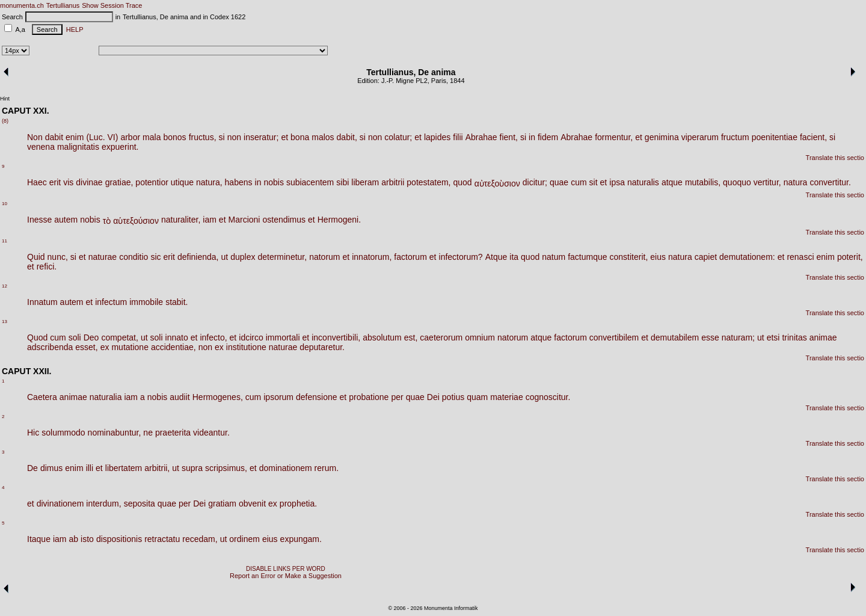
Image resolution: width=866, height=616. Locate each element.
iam (210, 220)
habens (239, 182)
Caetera (42, 397)
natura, (209, 182)
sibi (342, 182)
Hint (5, 99)
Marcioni (244, 220)
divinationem (60, 504)
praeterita (173, 433)
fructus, (203, 137)
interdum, (103, 504)
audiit (180, 397)
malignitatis (78, 147)
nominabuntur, (115, 433)
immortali (283, 337)
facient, (813, 137)
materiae (506, 397)
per (397, 397)
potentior (152, 182)
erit (55, 182)
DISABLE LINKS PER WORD (286, 569)
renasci (800, 257)
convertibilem (614, 337)
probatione (369, 397)
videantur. (211, 433)
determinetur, (282, 257)
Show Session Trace (112, 5)
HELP (73, 29)
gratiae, (119, 182)
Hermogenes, (218, 397)
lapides (437, 137)
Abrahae (481, 137)
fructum (735, 137)
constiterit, (629, 257)
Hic (33, 433)
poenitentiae (775, 137)
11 (5, 241)
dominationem (286, 468)
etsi (773, 337)
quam (477, 397)
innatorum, (372, 257)
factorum (410, 257)
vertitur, (767, 182)
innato (177, 337)
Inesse (39, 220)
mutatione (130, 347)
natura (796, 182)
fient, (509, 137)
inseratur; (261, 137)
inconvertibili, (336, 337)
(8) (5, 121)
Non (35, 137)
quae (559, 182)
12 (5, 286)
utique (182, 182)
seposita (140, 504)
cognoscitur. (548, 397)
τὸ (107, 221)
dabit (54, 137)
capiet (706, 257)
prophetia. (298, 504)
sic (155, 257)
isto (87, 539)
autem (66, 220)
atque (672, 182)
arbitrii (393, 182)
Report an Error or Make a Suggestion (286, 576)
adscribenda (50, 347)
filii (458, 137)
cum (579, 182)
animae (823, 337)
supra (192, 468)
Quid (36, 257)
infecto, (213, 337)
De (32, 468)
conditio (134, 257)
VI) (113, 137)
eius (658, 257)
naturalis (643, 182)
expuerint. (120, 147)
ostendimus (284, 220)
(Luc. (95, 137)
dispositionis (119, 539)
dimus (51, 468)
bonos (174, 137)
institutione (246, 347)
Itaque (39, 539)
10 (5, 204)
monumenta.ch (22, 5)
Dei (433, 397)
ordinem (244, 539)
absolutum (382, 337)
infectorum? (461, 257)
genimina (662, 137)
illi (90, 468)
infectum (111, 302)
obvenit (252, 504)
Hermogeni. (339, 220)
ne (148, 433)
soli (75, 337)
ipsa (617, 182)
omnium (480, 337)
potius (453, 397)
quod (462, 182)
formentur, (614, 137)
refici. (47, 266)
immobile (146, 302)
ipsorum (278, 397)
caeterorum (441, 337)
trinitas (794, 337)
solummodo (63, 433)
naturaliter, (181, 220)
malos (323, 137)
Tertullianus (63, 5)
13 (5, 322)
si (222, 137)
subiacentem (310, 182)
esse (710, 337)
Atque (496, 257)
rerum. (327, 468)
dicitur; (535, 182)
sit (594, 182)
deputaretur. (322, 347)
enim (75, 137)
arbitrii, (157, 468)
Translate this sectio (835, 158)
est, (411, 337)
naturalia (106, 397)
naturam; (738, 337)
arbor (130, 137)
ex (105, 347)
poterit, (850, 257)
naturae (103, 257)
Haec (37, 182)
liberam (365, 182)
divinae (89, 182)
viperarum (700, 137)
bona (300, 137)
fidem (548, 137)
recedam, (200, 539)
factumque (587, 257)
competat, (119, 337)
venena (41, 147)
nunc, (58, 257)
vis (68, 182)
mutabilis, (703, 182)
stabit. (177, 302)
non (234, 137)
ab (74, 539)
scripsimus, (226, 468)
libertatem (124, 468)
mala (152, 137)
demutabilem (675, 337)
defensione (317, 397)
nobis (273, 182)
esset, (86, 347)
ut (224, 257)
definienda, (198, 257)
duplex (243, 257)
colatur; (398, 137)
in (532, 137)
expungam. (301, 539)
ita (514, 257)
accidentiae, (174, 347)
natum (554, 257)
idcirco (251, 337)
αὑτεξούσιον (136, 221)
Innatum (42, 302)
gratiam (222, 504)
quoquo (737, 182)
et (284, 137)
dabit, (347, 137)
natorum (324, 257)
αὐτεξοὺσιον (497, 183)
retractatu (162, 539)
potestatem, (428, 182)
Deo (91, 337)
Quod (37, 337)
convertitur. (830, 182)
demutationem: (747, 257)
